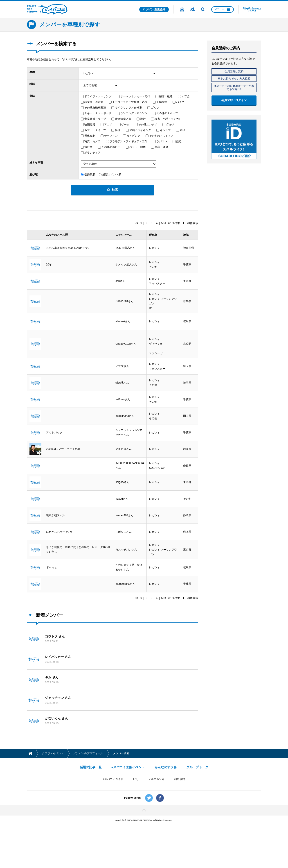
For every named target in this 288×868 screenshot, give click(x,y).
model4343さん (125, 428)
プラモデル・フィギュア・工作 (128, 141)
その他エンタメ (148, 125)
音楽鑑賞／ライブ (95, 119)
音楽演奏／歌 (123, 119)
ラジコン (162, 141)
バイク (180, 102)
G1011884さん (124, 306)
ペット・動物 (137, 147)
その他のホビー (111, 147)
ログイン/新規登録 (154, 9)
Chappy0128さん (126, 350)
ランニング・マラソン (134, 113)
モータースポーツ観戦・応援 (130, 102)
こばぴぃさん (124, 556)
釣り (182, 130)
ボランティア (92, 153)
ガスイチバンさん (126, 575)
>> (165, 223)
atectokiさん (123, 327)
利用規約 (180, 808)
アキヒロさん (124, 465)
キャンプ (165, 130)
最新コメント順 (112, 175)
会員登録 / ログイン (234, 100)
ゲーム (125, 125)
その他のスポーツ (167, 113)
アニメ (108, 125)
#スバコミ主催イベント (128, 796)
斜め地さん (122, 392)
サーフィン (111, 136)
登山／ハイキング (140, 130)
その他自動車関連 (95, 108)
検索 (115, 190)
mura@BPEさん (125, 612)
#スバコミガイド (113, 808)
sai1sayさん (123, 410)
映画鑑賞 (90, 125)
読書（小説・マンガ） (168, 119)
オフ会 (186, 96)
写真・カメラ (92, 141)
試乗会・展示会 (94, 102)
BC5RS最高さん (125, 249)
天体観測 (90, 136)
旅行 (143, 119)
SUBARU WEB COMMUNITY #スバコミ (47, 9)
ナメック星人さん (126, 267)
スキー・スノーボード (98, 113)
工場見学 (162, 102)
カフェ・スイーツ (95, 130)
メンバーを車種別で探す (70, 24)
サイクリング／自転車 (128, 108)
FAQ (136, 808)
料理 (118, 130)
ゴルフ (155, 108)
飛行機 (88, 147)
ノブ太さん (122, 374)
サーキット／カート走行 (135, 96)
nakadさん (122, 520)
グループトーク (197, 796)
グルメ (170, 125)
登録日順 (90, 175)
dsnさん (120, 285)
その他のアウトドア (161, 136)
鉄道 (179, 141)
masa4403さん (124, 538)
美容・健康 (161, 147)
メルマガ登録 (156, 808)
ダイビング (133, 136)
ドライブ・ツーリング (98, 96)
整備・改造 (166, 96)
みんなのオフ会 (166, 796)
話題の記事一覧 (91, 796)
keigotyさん (122, 501)
